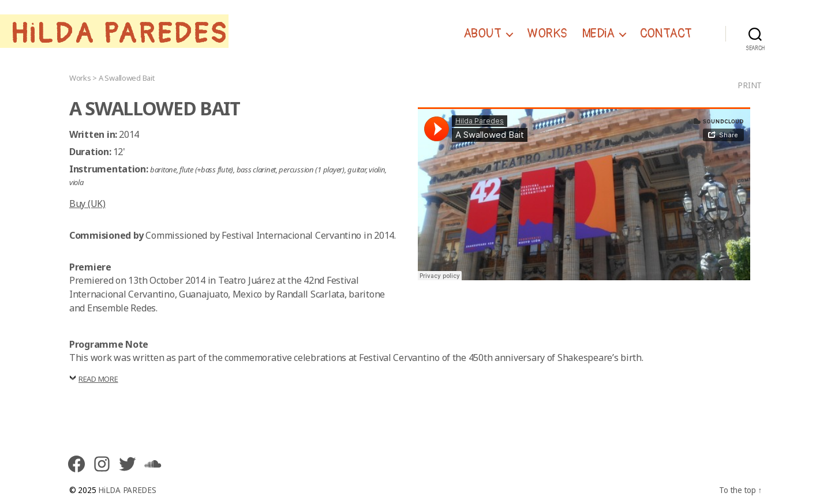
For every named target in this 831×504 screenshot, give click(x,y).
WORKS (547, 34)
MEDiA (598, 34)
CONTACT (666, 34)
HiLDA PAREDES (119, 34)
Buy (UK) (87, 204)
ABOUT (482, 34)
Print (750, 85)
